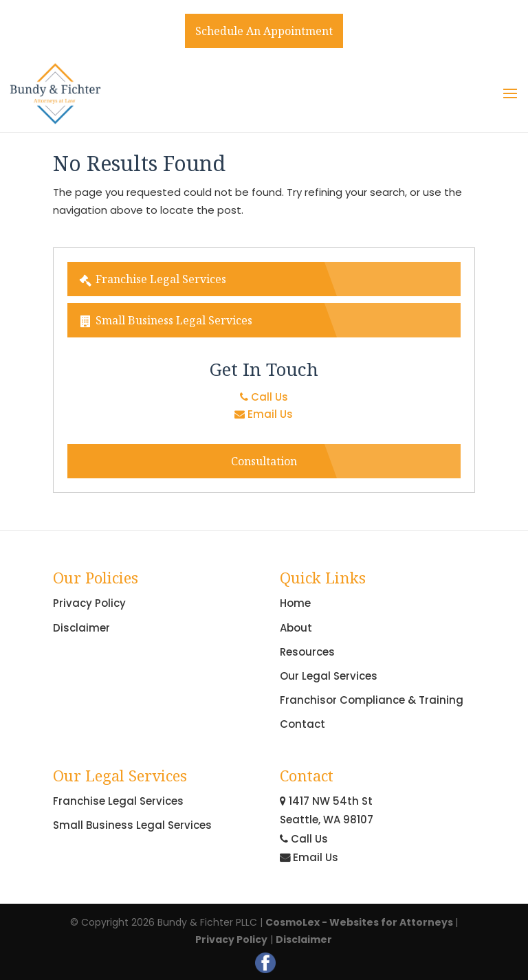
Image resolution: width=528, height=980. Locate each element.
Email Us (264, 414)
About (296, 628)
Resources (307, 652)
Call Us (264, 397)
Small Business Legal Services (165, 320)
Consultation (264, 461)
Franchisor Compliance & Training (372, 700)
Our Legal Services (329, 676)
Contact (302, 724)
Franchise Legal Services (152, 279)
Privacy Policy (89, 603)
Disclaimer (81, 628)
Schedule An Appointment (264, 31)
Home (295, 603)
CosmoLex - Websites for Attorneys (360, 922)
